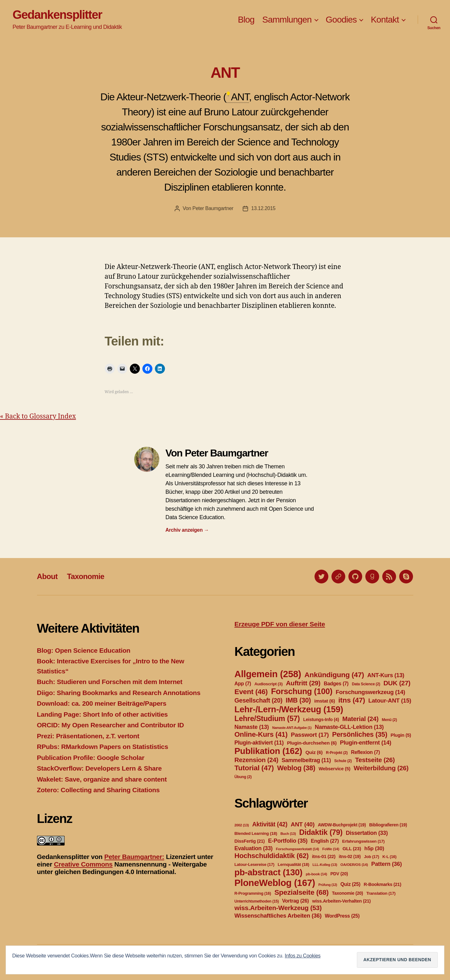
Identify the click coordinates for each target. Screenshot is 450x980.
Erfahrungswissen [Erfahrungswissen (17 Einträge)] (363, 841)
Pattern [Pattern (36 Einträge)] (387, 864)
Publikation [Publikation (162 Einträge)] (268, 751)
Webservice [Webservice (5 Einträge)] (334, 769)
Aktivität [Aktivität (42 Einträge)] (270, 824)
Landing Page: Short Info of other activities (102, 714)
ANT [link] (240, 97)
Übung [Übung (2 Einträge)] (243, 777)
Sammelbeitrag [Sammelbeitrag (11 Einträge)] (306, 760)
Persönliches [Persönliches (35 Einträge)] (360, 734)
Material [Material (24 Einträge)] (360, 719)
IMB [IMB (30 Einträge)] (298, 700)
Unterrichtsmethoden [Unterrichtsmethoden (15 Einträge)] (257, 901)
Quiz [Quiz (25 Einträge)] (350, 884)
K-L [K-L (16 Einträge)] (390, 857)
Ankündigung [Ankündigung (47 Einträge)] (334, 675)
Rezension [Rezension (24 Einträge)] (257, 760)
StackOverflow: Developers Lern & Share (99, 768)
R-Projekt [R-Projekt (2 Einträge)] (337, 753)
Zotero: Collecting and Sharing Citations (98, 790)
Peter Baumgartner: (134, 857)
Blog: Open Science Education (84, 650)
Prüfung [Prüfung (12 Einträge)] (328, 885)
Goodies (341, 20)
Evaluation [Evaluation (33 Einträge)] (254, 848)
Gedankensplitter (57, 15)
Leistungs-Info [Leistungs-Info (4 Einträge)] (321, 719)
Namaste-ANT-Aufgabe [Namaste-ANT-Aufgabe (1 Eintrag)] (292, 728)
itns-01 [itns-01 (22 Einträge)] (324, 856)
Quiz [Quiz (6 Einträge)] (314, 752)
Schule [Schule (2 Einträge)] (343, 761)
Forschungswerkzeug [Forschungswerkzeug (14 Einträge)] (371, 692)
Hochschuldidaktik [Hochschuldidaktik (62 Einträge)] (272, 856)
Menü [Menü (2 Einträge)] (389, 720)
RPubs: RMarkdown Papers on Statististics (103, 747)
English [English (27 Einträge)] (325, 841)
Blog (246, 20)
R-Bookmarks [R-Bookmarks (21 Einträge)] (383, 884)
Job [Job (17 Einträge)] (372, 857)
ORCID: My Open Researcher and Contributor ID (111, 725)
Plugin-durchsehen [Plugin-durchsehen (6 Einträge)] (312, 743)
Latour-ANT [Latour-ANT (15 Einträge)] (390, 701)
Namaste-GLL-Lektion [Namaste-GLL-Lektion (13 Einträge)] (349, 727)
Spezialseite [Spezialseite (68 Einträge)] (302, 892)
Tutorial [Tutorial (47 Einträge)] (254, 768)
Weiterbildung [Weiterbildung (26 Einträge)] (381, 768)
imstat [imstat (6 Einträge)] (325, 701)
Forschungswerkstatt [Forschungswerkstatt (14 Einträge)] (297, 849)
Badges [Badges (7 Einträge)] (336, 684)
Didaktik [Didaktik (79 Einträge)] (321, 832)
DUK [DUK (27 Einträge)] (397, 683)
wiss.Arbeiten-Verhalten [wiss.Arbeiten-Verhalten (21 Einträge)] (342, 901)
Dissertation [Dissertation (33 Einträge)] (367, 833)
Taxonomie (85, 576)
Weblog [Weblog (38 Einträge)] (296, 768)
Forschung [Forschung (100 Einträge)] (302, 691)
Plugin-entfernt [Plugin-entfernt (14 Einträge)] (366, 743)
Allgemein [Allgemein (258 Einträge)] (268, 674)
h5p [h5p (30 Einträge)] (374, 848)
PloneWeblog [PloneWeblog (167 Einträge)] (275, 883)
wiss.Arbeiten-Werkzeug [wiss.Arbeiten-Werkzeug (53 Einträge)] (278, 908)
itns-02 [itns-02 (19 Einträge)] (350, 856)
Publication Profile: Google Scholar (91, 758)
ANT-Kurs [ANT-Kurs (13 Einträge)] (386, 675)
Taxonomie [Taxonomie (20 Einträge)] (348, 893)
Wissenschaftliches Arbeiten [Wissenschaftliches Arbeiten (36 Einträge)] (278, 916)
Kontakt (385, 20)
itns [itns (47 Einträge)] (352, 700)
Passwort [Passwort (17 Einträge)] (310, 735)
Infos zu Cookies (303, 956)
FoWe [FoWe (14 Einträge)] (331, 849)
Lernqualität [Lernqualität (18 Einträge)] (293, 864)
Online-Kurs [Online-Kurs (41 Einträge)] (261, 734)
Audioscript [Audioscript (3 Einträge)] (268, 684)
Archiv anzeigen (187, 530)
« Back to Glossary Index (38, 416)
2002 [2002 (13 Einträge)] (242, 825)
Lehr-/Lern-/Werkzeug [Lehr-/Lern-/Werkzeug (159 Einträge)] (289, 709)
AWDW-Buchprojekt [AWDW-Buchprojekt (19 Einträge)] (342, 825)
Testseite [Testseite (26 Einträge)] (375, 760)
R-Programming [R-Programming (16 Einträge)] (253, 893)
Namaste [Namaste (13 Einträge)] (252, 727)
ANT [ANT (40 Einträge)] (303, 824)
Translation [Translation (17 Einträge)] (381, 893)
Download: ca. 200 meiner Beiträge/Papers (102, 703)
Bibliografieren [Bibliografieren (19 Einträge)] (388, 825)
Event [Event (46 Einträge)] (251, 692)
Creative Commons (83, 864)
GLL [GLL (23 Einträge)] (352, 848)
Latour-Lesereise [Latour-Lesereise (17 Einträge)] (254, 864)
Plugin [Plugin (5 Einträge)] (401, 735)
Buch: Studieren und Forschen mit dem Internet (110, 682)
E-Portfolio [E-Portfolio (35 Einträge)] (288, 841)
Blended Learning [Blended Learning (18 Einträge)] (256, 833)
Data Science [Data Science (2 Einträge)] (366, 684)
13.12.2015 (263, 208)
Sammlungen (287, 20)
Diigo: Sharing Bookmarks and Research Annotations (119, 693)
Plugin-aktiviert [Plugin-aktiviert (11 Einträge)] (259, 743)
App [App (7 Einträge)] (243, 684)
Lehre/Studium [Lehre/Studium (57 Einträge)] (267, 719)
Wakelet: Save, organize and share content (102, 779)
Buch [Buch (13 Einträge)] (288, 834)
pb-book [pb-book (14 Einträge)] (316, 874)
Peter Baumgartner (213, 208)
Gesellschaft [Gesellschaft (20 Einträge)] (259, 700)
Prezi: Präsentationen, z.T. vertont (88, 736)
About (47, 576)
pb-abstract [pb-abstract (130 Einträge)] (269, 872)
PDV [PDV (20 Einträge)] (339, 874)
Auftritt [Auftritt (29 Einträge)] (303, 683)
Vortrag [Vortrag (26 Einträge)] (296, 901)
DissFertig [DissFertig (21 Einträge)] (250, 841)
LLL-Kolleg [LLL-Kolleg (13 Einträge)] (325, 865)
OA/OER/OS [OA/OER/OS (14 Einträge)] (354, 865)
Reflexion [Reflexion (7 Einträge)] (365, 752)
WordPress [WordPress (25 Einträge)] (342, 916)
